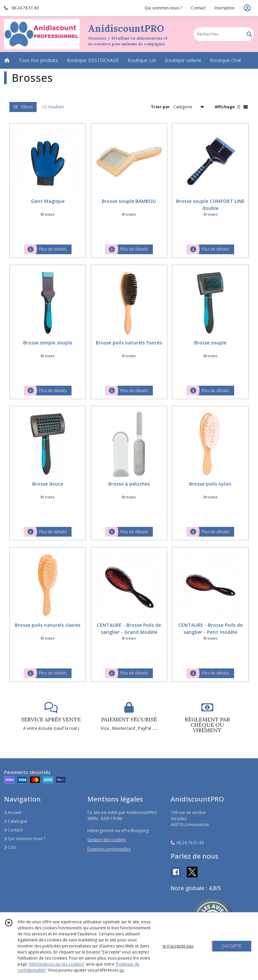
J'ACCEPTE (232, 946)
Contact (198, 8)
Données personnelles (109, 849)
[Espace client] (247, 8)
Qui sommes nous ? (25, 839)
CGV (10, 847)
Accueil (13, 812)
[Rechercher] (249, 34)
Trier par (160, 107)
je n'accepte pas (178, 946)
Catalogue (16, 821)
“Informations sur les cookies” (56, 964)
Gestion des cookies (107, 840)
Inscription (225, 8)
